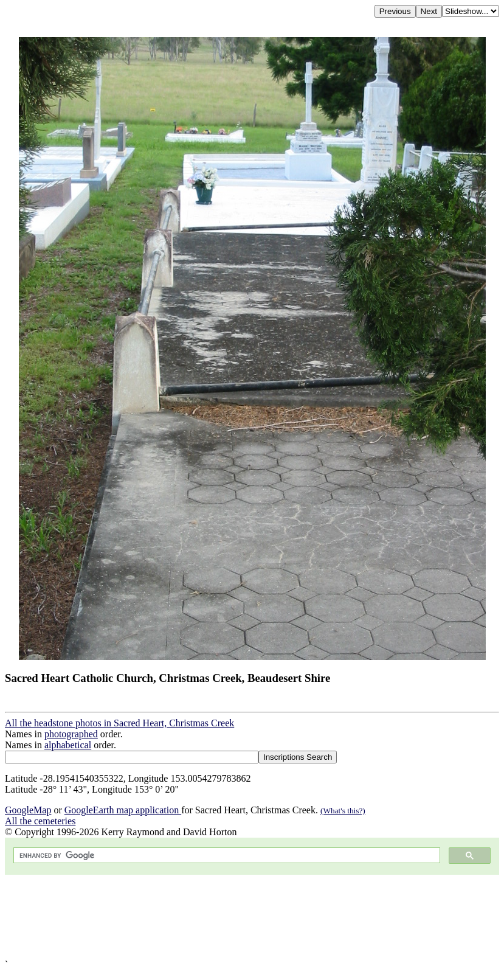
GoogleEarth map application (123, 810)
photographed (71, 734)
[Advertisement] (252, 917)
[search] (226, 856)
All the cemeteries (40, 821)
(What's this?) (343, 811)
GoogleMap (28, 810)
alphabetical (68, 745)
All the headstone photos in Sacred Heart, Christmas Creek (119, 723)
